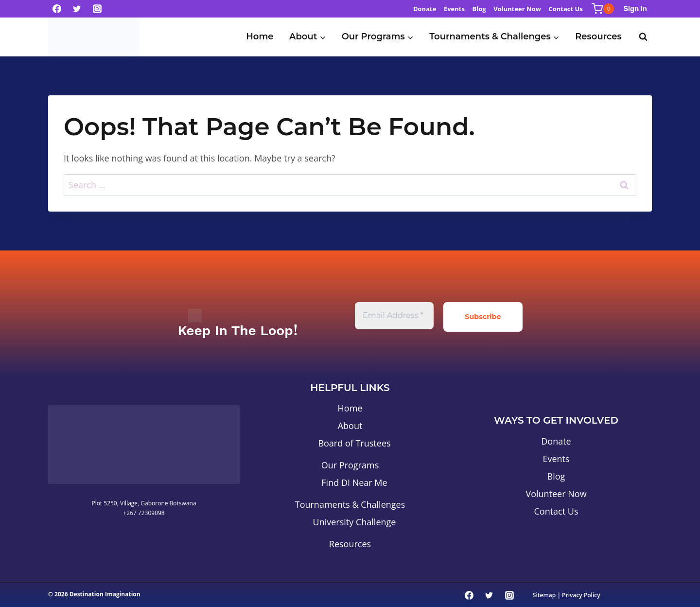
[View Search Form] (643, 37)
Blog (479, 9)
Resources (598, 36)
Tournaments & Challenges (350, 503)
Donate (425, 9)
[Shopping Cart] (603, 9)
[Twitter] (77, 9)
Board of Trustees (354, 442)
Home (260, 36)
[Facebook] (57, 9)
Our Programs (350, 464)
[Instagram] (97, 9)
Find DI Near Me (354, 482)
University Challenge (355, 521)
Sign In (635, 9)
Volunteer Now (517, 9)
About (350, 425)
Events (454, 9)
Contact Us (565, 9)
